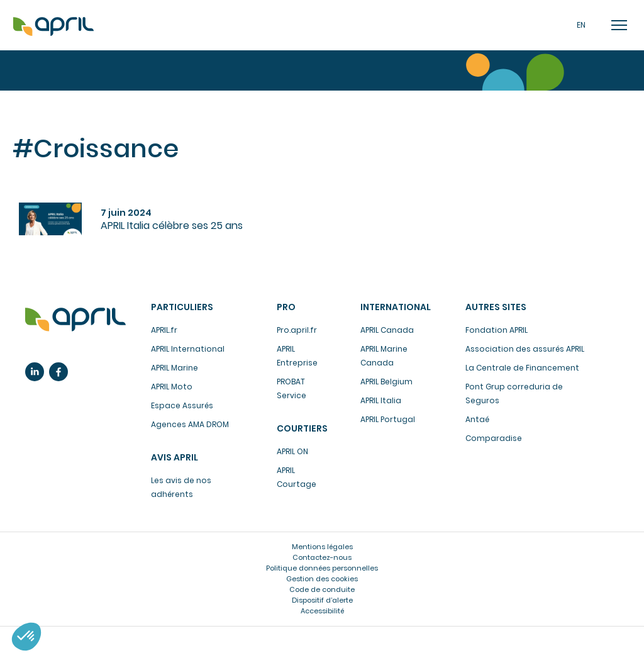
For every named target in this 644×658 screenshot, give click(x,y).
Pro (286, 307)
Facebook (58, 372)
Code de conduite (322, 589)
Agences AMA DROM (190, 424)
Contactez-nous (322, 557)
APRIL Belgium (386, 382)
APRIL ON (292, 451)
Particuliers (182, 307)
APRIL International (188, 349)
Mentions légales (322, 547)
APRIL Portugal (388, 419)
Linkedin (35, 372)
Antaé (477, 419)
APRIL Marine (175, 368)
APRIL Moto (172, 387)
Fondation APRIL (497, 330)
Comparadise (494, 438)
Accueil (53, 27)
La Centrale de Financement (522, 368)
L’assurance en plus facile (75, 320)
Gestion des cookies (322, 579)
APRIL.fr (164, 330)
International (396, 307)
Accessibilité (322, 611)
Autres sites (496, 307)
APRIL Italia (381, 400)
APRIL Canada (387, 330)
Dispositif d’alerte (322, 600)
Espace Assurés (182, 405)
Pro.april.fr (297, 330)
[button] (26, 637)
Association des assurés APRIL (525, 349)
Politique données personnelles (322, 568)
